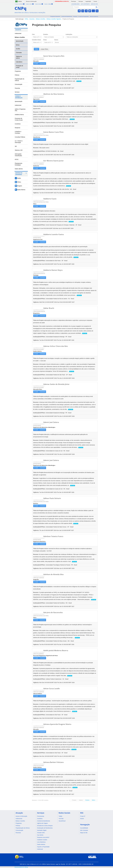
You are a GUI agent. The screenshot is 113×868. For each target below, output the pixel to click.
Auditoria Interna (19, 115)
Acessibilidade (76, 4)
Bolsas (18, 45)
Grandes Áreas (36, 40)
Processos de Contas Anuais (19, 119)
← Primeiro (74, 800)
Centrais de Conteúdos (19, 174)
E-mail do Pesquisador (84, 16)
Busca (56, 40)
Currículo (42, 63)
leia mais (79, 81)
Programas (18, 71)
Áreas (45, 40)
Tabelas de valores (19, 57)
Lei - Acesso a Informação (19, 142)
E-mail (36, 63)
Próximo (87, 800)
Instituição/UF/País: (39, 84)
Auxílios (18, 49)
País (33, 34)
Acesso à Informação (19, 97)
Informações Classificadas (18, 155)
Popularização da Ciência (20, 80)
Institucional (18, 33)
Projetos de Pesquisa (68, 19)
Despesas (18, 128)
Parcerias (17, 88)
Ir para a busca (39, 4)
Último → (94, 800)
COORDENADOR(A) (39, 58)
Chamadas (19, 53)
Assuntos (32, 19)
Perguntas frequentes (55, 16)
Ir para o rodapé (48, 4)
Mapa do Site (94, 4)
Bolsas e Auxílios (41, 19)
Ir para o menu (30, 4)
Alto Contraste (85, 4)
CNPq (26, 19)
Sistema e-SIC (19, 150)
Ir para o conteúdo (20, 4)
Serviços (75, 16)
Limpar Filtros (44, 49)
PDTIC (17, 159)
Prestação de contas (19, 67)
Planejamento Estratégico (19, 164)
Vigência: (36, 88)
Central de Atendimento (67, 16)
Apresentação (20, 41)
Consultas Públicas (20, 137)
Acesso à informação (31, 1)
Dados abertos (19, 169)
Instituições (69, 34)
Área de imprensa (94, 16)
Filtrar (37, 49)
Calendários (19, 62)
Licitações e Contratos (18, 132)
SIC (16, 146)
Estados (46, 34)
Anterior (81, 800)
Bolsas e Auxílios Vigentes (54, 19)
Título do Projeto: (39, 68)
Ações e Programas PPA (20, 110)
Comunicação (19, 84)
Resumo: (36, 74)
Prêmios (17, 75)
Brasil (20, 1)
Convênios (18, 124)
